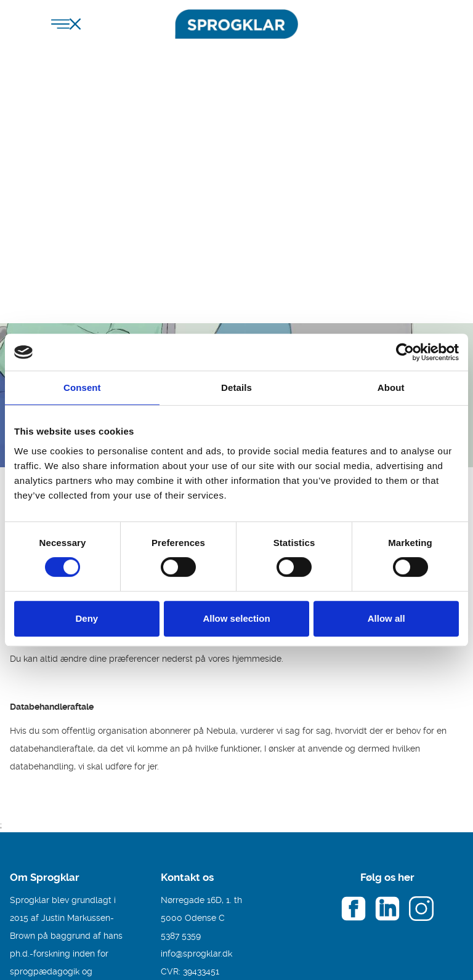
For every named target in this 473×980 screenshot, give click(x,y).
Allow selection (236, 618)
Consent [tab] (82, 388)
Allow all (386, 618)
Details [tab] (236, 388)
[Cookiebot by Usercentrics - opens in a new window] (405, 352)
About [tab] (391, 388)
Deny (87, 618)
